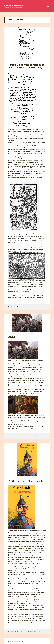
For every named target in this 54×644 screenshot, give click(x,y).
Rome (12, 337)
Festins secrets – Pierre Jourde (26, 481)
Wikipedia (11, 295)
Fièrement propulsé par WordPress (16, 641)
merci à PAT (14, 620)
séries (28, 436)
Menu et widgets (48, 8)
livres (26, 307)
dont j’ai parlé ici (28, 129)
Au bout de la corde (13, 5)
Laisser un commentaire (34, 307)
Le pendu (20, 307)
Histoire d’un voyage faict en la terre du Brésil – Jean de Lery (26, 66)
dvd (25, 436)
